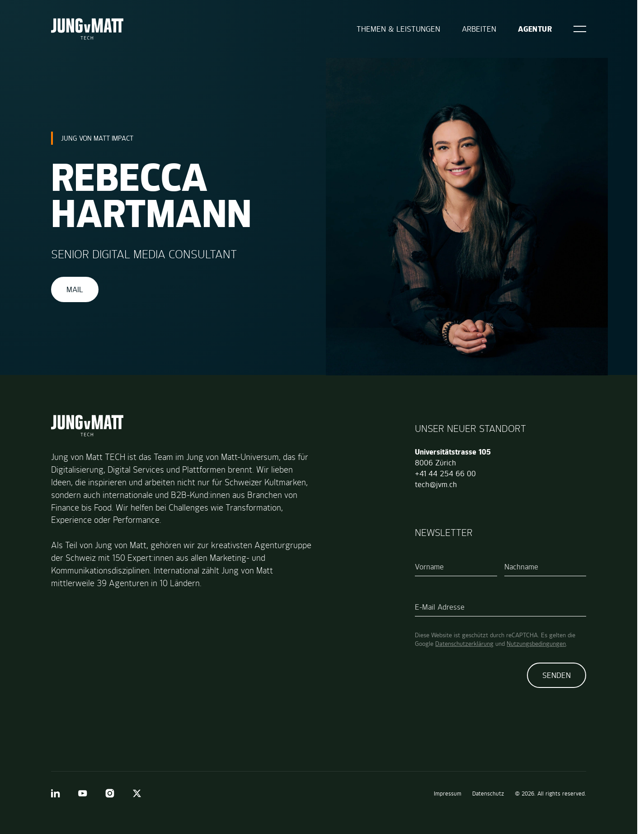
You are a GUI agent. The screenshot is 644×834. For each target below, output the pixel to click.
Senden (557, 675)
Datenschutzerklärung (464, 644)
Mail (75, 289)
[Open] (580, 29)
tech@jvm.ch (436, 484)
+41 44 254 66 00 (445, 474)
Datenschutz (488, 794)
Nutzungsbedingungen (536, 644)
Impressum (448, 794)
